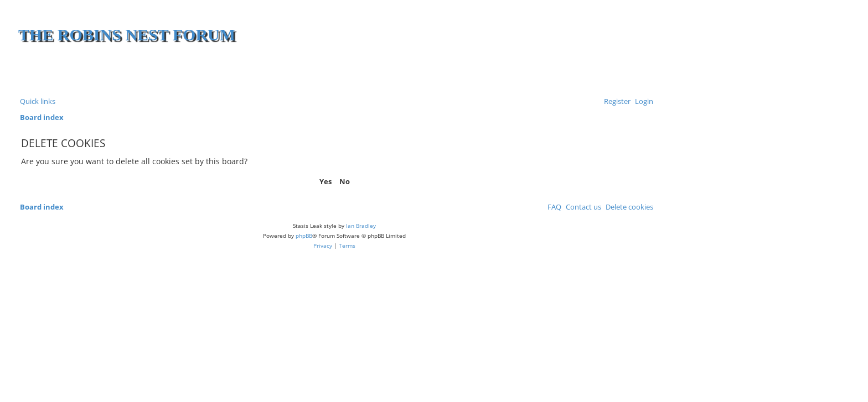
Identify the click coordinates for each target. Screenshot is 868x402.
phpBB (304, 236)
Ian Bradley (361, 226)
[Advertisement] (521, 72)
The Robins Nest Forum (127, 35)
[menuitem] (642, 101)
